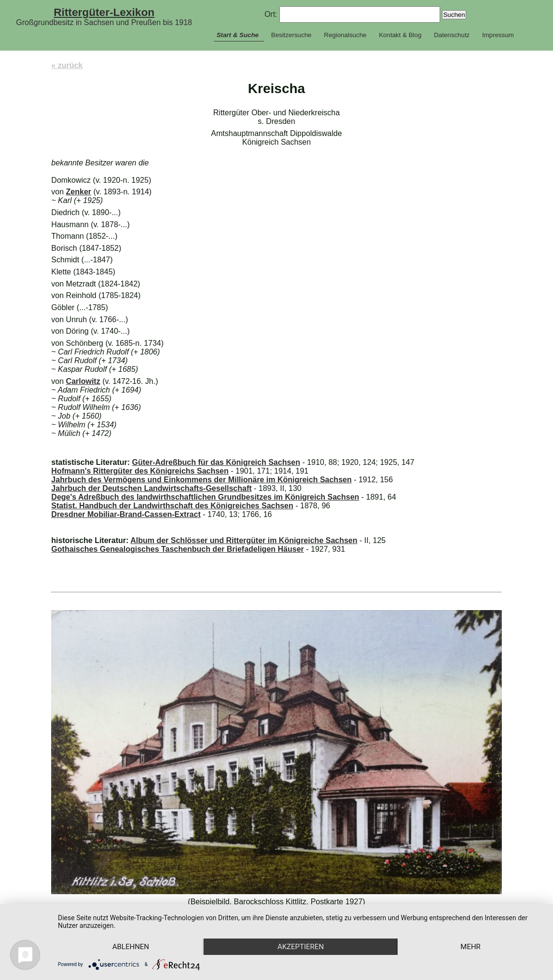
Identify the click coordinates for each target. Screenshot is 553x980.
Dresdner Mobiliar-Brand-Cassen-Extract (126, 514)
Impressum (498, 35)
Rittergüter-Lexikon (104, 12)
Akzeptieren (301, 947)
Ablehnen (131, 947)
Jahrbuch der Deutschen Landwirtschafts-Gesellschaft (151, 488)
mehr (470, 947)
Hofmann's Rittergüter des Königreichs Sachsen (140, 471)
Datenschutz (452, 35)
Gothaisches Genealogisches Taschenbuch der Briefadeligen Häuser (177, 549)
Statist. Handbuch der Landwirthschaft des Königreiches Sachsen (172, 506)
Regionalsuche (345, 35)
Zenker (79, 192)
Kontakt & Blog (400, 35)
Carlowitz (83, 381)
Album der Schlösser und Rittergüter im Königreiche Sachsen (244, 540)
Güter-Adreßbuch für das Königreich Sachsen (216, 462)
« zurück (67, 65)
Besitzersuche (291, 35)
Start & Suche (238, 35)
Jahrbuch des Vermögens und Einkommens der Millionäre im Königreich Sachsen (201, 480)
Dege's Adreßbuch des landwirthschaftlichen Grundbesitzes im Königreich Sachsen (205, 497)
